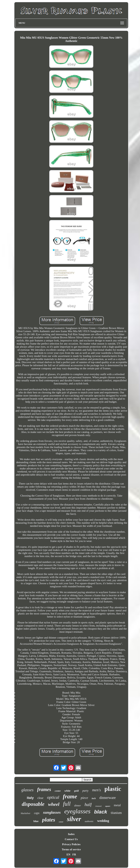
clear (40, 798)
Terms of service (71, 849)
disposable (33, 804)
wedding (103, 821)
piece (84, 798)
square (108, 806)
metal (117, 805)
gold (76, 791)
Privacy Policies (71, 844)
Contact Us (71, 839)
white (67, 791)
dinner (78, 806)
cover (61, 822)
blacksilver (26, 813)
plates (49, 820)
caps (37, 813)
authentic (89, 821)
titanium (116, 813)
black (101, 812)
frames (44, 789)
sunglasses (52, 812)
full (67, 804)
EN (68, 855)
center (58, 791)
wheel (54, 804)
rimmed (98, 806)
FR (74, 855)
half (88, 804)
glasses (27, 790)
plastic (113, 789)
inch (94, 798)
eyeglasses (77, 811)
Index (71, 834)
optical (53, 797)
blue (36, 821)
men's (96, 790)
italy (30, 798)
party (85, 791)
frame (70, 796)
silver (74, 819)
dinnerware (108, 798)
